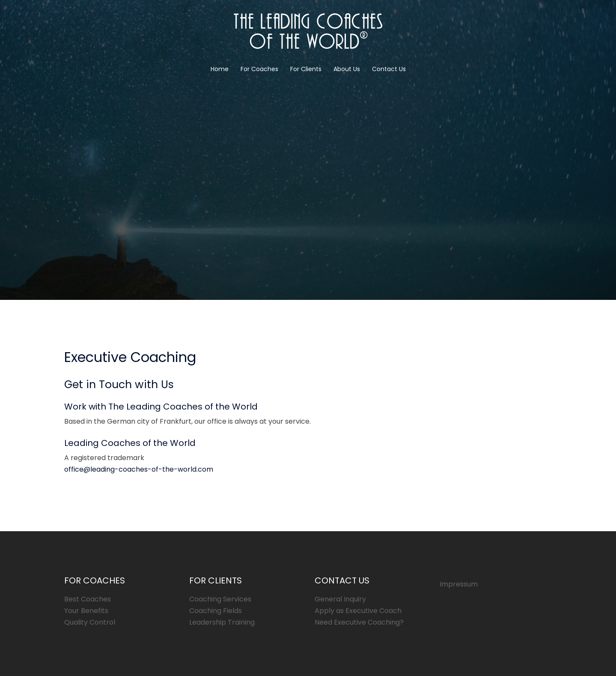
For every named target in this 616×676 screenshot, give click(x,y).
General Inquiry (340, 599)
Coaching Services (220, 599)
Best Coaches (88, 599)
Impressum (459, 584)
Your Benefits (86, 611)
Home (220, 69)
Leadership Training (222, 622)
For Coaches (259, 69)
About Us (347, 69)
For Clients (306, 69)
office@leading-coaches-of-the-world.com (139, 469)
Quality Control (90, 622)
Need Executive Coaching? (359, 622)
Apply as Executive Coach (358, 611)
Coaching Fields (216, 611)
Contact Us (389, 69)
